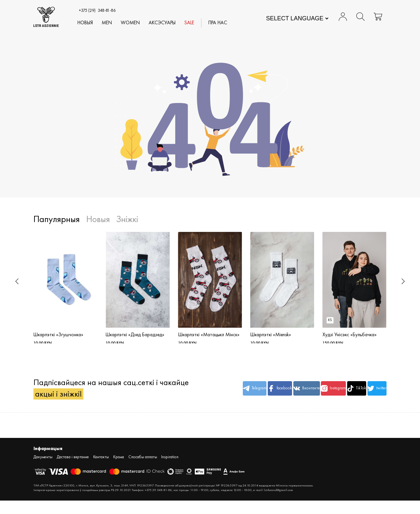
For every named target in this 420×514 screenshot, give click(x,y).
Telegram (223, 396)
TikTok (342, 396)
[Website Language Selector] (297, 18)
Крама (119, 471)
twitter (372, 396)
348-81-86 (97, 10)
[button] (17, 281)
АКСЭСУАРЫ (163, 23)
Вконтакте (283, 396)
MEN (107, 23)
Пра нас (218, 23)
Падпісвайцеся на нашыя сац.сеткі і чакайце (96, 396)
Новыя (86, 23)
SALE (190, 23)
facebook (253, 396)
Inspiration (170, 471)
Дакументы (43, 471)
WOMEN (131, 23)
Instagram (312, 396)
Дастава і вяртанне (73, 471)
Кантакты (101, 471)
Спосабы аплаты (143, 471)
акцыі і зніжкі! (59, 407)
